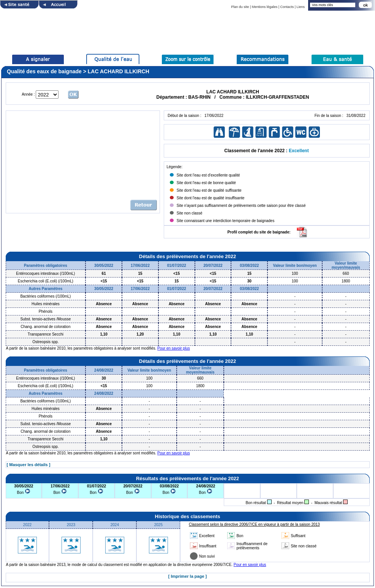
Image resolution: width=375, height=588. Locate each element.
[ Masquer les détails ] (29, 465)
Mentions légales (265, 7)
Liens (301, 7)
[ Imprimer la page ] (187, 576)
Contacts (287, 7)
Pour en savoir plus (174, 348)
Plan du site (240, 7)
